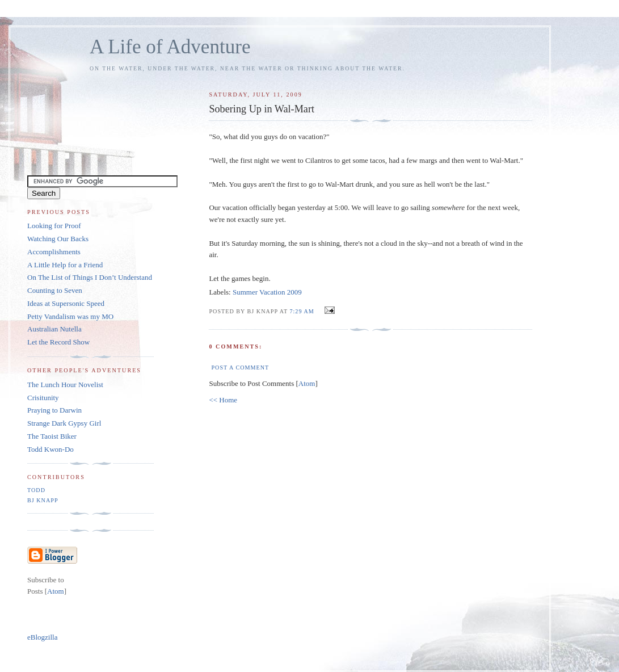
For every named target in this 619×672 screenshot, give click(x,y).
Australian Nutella (54, 329)
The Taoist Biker (52, 436)
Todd (36, 490)
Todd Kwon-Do (50, 449)
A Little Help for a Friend (65, 265)
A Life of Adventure (170, 47)
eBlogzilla (42, 637)
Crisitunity (43, 398)
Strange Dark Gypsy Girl (64, 423)
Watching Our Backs (58, 239)
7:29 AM (303, 311)
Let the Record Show (58, 342)
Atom (307, 383)
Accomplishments (54, 252)
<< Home (223, 400)
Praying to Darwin (54, 410)
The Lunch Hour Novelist (65, 385)
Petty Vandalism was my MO (70, 316)
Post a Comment (240, 367)
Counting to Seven (55, 290)
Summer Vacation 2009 (267, 292)
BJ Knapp (43, 500)
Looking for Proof (54, 226)
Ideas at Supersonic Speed (66, 303)
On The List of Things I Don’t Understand (90, 277)
